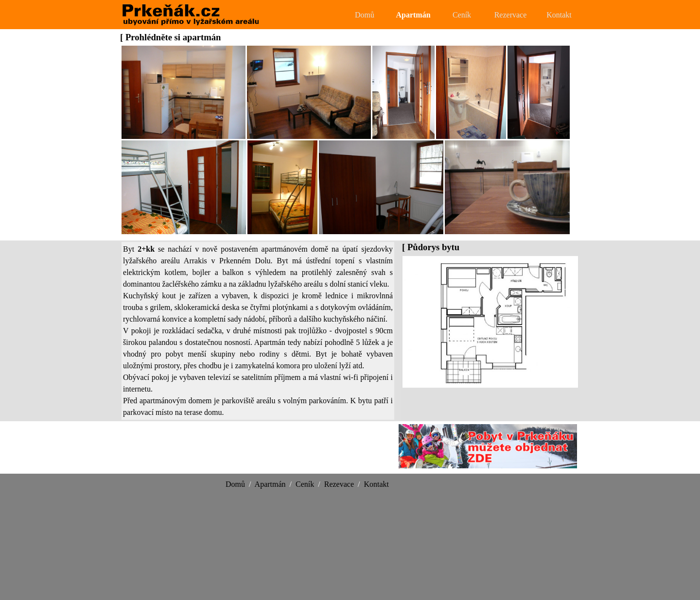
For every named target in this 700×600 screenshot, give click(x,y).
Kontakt (559, 15)
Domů (365, 15)
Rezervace (511, 15)
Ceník (462, 15)
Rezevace (339, 484)
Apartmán (413, 15)
